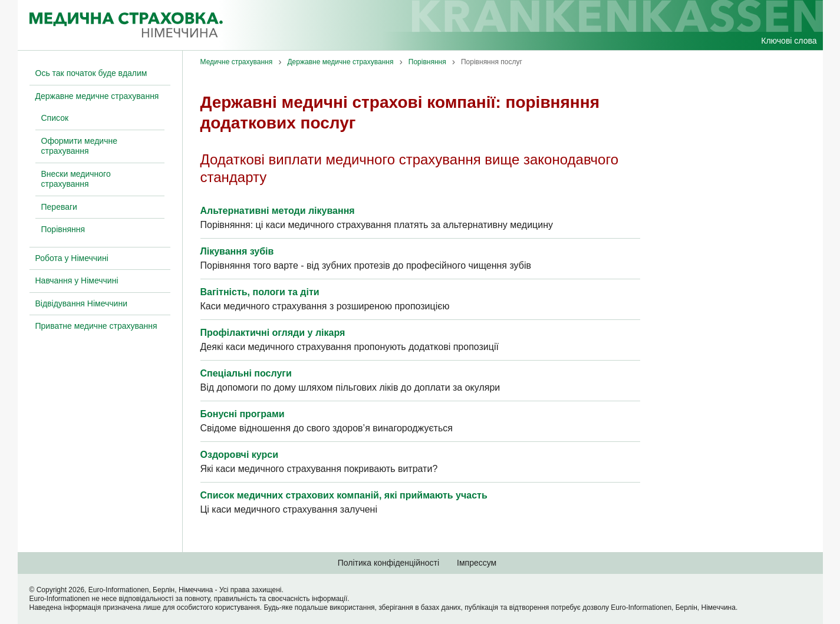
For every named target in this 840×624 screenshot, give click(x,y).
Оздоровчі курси (239, 455)
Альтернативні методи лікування (278, 211)
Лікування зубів (237, 251)
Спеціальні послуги (246, 373)
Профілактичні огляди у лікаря (273, 333)
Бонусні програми (243, 414)
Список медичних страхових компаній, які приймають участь (344, 495)
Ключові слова (789, 41)
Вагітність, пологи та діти (260, 292)
